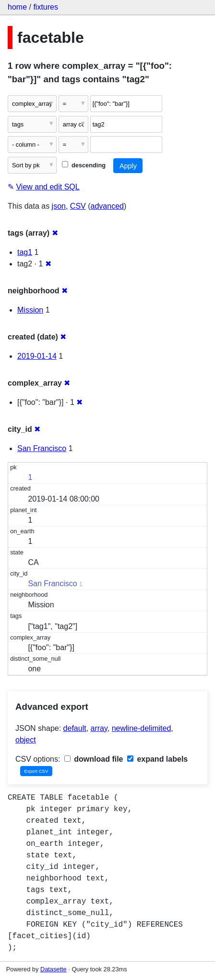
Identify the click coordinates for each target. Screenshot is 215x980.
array (99, 728)
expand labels (157, 759)
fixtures (46, 7)
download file (94, 759)
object (26, 740)
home (17, 7)
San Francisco (42, 448)
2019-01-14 (37, 356)
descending (84, 165)
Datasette (54, 969)
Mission (30, 310)
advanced (107, 206)
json (59, 206)
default (75, 728)
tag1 (25, 252)
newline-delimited (142, 728)
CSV (78, 206)
